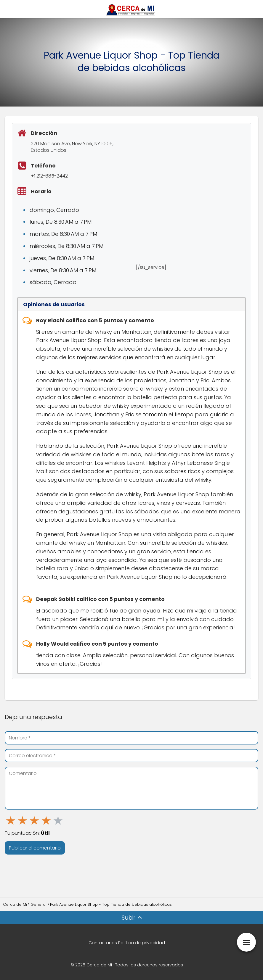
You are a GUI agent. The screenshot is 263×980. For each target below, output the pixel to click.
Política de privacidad (142, 943)
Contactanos (103, 943)
